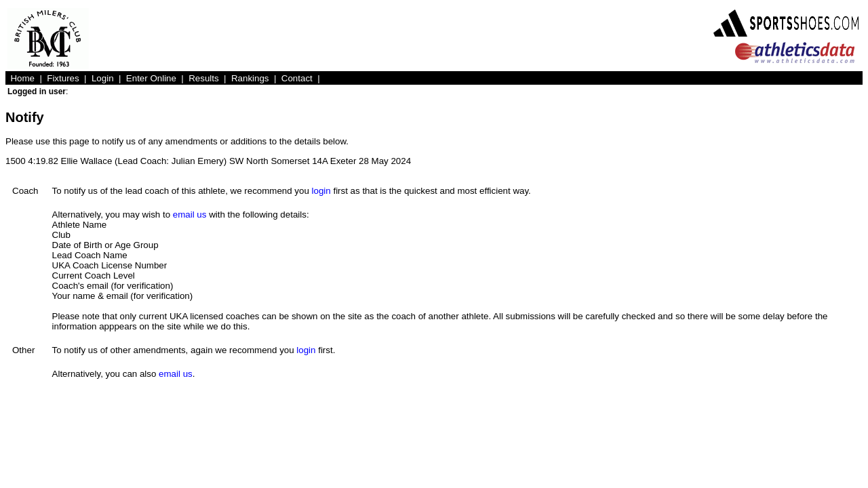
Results (203, 78)
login (321, 191)
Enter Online (151, 78)
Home (22, 78)
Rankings (250, 78)
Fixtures (63, 78)
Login (103, 78)
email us (190, 215)
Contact (297, 78)
